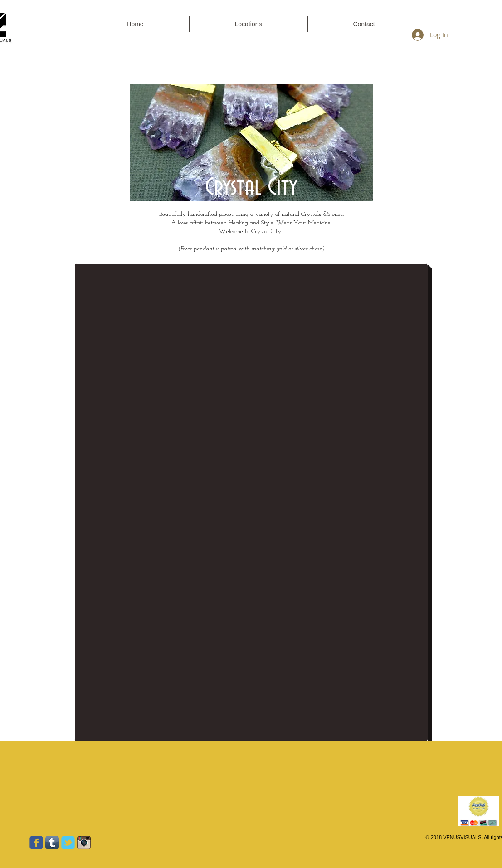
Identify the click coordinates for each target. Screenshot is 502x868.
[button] (364, 24)
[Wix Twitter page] (68, 843)
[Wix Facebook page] (36, 843)
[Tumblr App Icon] (52, 843)
